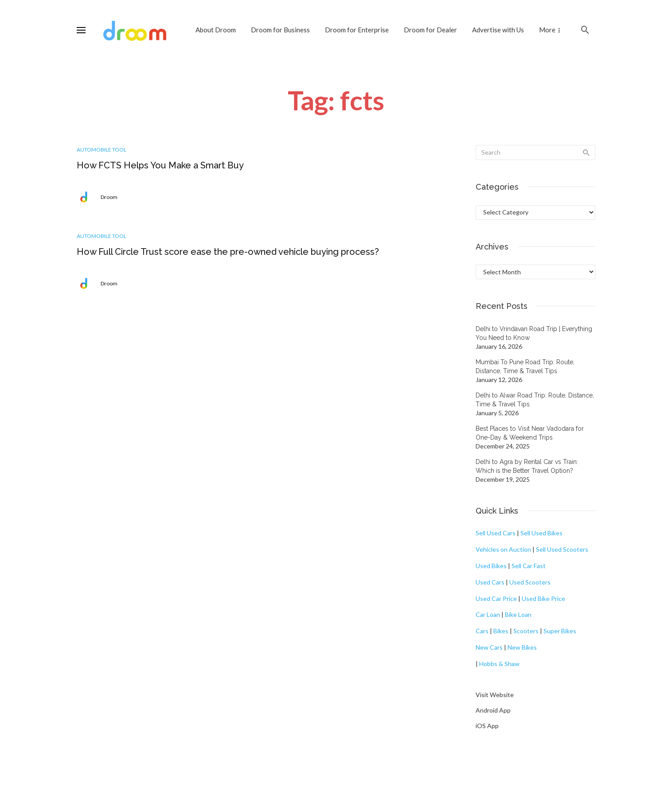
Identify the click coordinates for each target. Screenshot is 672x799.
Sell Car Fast (529, 566)
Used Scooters (530, 582)
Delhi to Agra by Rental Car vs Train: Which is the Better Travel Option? (527, 466)
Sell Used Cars (496, 533)
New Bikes (522, 647)
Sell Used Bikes (541, 533)
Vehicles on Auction (503, 549)
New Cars (489, 647)
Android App (493, 710)
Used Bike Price (543, 598)
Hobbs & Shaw (499, 664)
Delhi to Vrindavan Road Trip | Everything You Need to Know (534, 333)
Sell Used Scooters (562, 549)
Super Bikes (560, 631)
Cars (482, 631)
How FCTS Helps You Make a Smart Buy (160, 165)
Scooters (526, 631)
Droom (109, 197)
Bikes (501, 631)
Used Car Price (496, 598)
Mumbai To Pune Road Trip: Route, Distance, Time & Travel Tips (525, 366)
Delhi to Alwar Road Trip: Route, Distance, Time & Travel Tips (535, 400)
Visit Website (495, 695)
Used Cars (490, 582)
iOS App (487, 726)
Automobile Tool (102, 150)
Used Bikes (491, 566)
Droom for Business (280, 30)
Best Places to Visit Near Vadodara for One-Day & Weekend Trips (530, 433)
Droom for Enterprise (357, 30)
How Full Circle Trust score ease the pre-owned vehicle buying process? (228, 252)
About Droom (216, 30)
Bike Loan (518, 614)
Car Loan (488, 614)
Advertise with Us (498, 30)
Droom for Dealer (430, 30)
